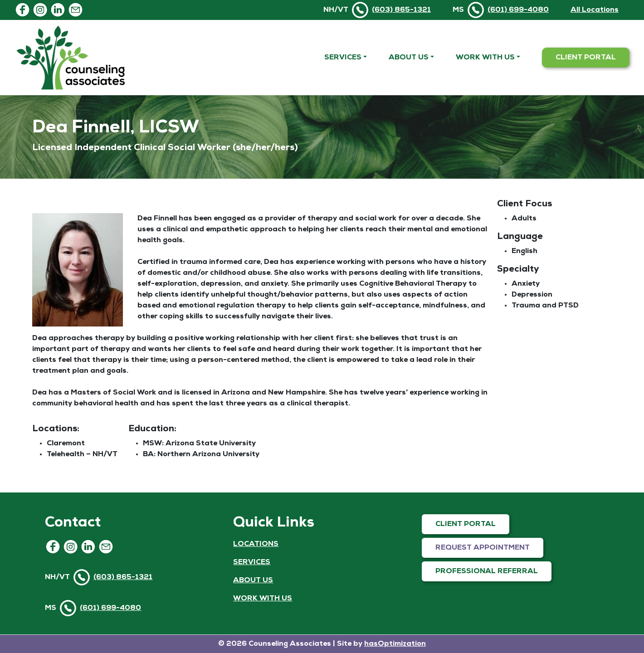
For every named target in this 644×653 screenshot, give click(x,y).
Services (343, 58)
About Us (409, 58)
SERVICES (252, 562)
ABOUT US (253, 580)
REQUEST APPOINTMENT (483, 548)
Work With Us (485, 58)
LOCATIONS (256, 544)
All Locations (595, 10)
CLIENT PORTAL (586, 58)
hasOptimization (395, 644)
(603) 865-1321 (401, 10)
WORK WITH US (263, 599)
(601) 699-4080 (518, 10)
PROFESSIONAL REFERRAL (487, 571)
